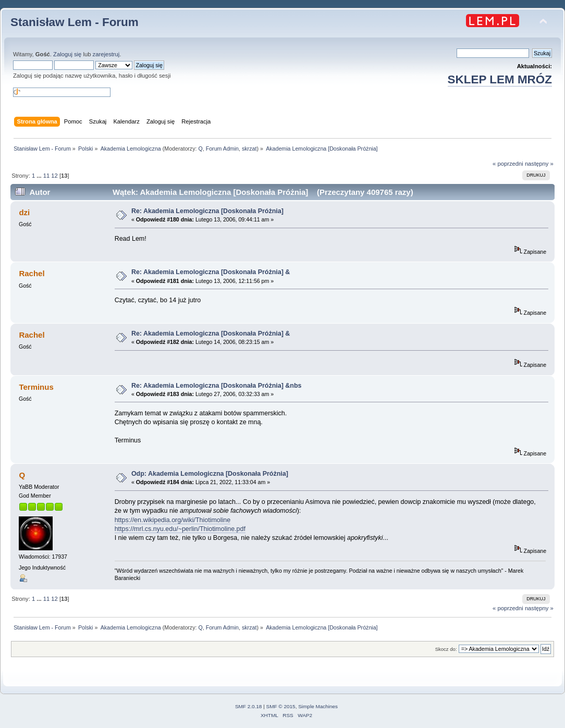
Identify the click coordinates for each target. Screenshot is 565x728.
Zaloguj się (67, 54)
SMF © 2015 (281, 706)
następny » (539, 164)
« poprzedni (508, 164)
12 (54, 176)
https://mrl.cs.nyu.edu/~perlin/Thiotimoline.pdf (180, 529)
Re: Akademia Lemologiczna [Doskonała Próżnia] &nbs (217, 386)
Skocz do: (446, 649)
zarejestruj (106, 54)
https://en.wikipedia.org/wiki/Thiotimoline (173, 520)
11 (46, 176)
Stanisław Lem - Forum (75, 22)
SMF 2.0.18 (249, 706)
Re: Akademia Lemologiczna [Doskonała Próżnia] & (211, 272)
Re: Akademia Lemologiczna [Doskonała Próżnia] (209, 211)
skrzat (249, 149)
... (40, 176)
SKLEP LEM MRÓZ (500, 79)
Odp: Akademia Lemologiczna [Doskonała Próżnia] (212, 474)
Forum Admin (222, 149)
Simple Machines (318, 706)
